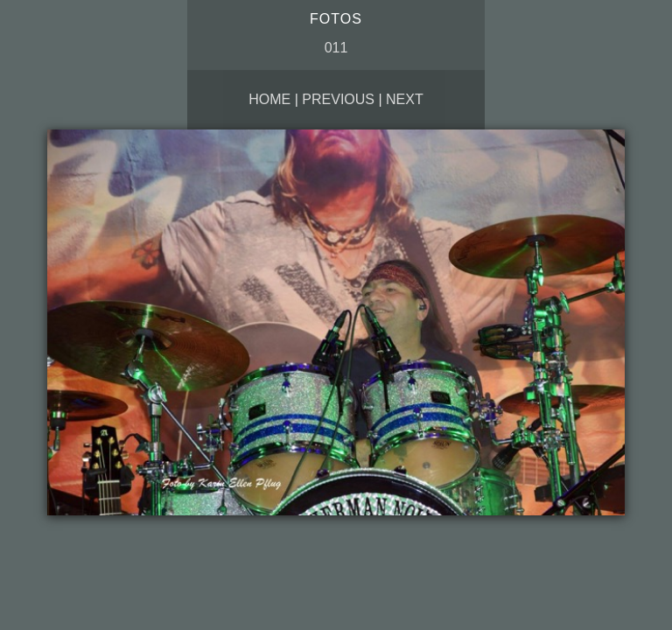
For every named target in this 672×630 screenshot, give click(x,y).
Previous (338, 99)
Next (405, 99)
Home (269, 99)
